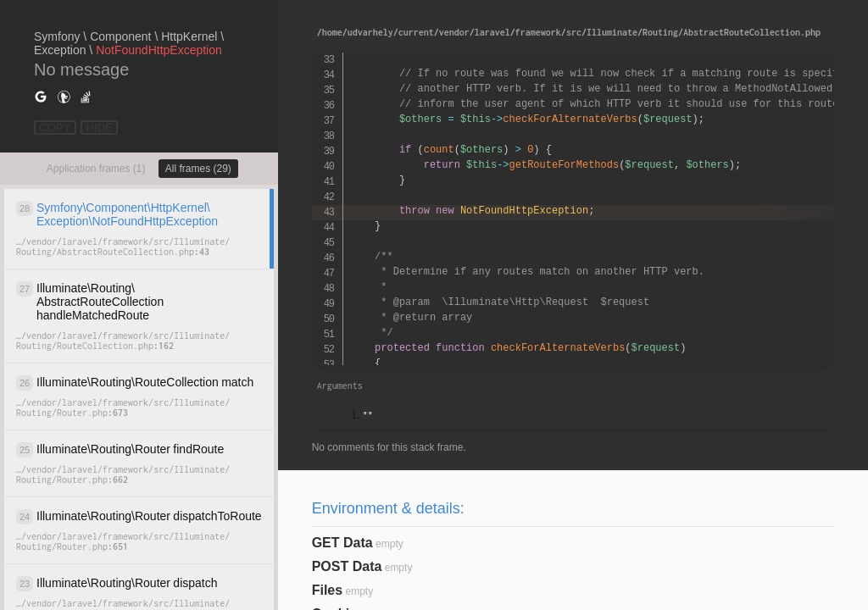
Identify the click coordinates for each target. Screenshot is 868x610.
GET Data (342, 543)
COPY (55, 128)
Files (327, 590)
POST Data (347, 566)
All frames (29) (198, 169)
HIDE (99, 128)
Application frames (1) (96, 169)
